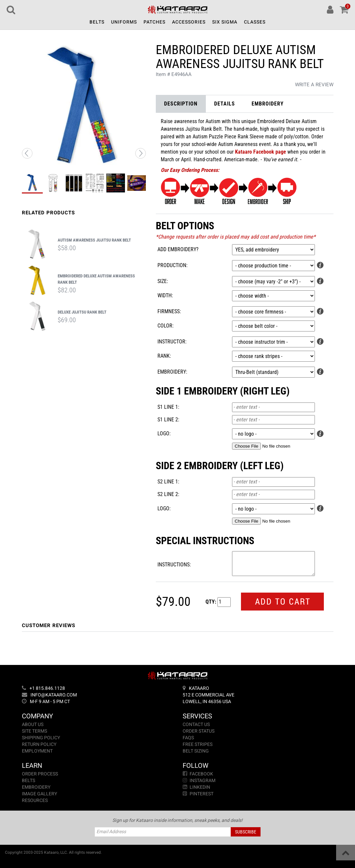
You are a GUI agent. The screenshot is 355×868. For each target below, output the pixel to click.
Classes (255, 22)
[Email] (97, 695)
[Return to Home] (178, 11)
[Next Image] (141, 153)
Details (225, 104)
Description (181, 104)
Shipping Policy (41, 738)
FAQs (188, 738)
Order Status (199, 731)
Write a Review (314, 85)
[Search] (11, 10)
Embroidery (268, 104)
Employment (37, 751)
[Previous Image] (27, 153)
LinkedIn (196, 787)
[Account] (330, 10)
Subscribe (246, 832)
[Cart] (344, 10)
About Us (33, 724)
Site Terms (34, 731)
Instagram (199, 781)
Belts (97, 22)
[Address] (258, 695)
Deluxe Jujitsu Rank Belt (82, 312)
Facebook (198, 774)
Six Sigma (225, 22)
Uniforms (124, 22)
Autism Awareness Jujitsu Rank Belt (94, 240)
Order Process (40, 774)
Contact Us (196, 724)
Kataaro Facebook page (261, 152)
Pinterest (198, 794)
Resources (35, 800)
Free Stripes (198, 744)
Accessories (189, 22)
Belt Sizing (196, 751)
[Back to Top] (346, 853)
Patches (154, 22)
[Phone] (97, 688)
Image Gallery (39, 794)
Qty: (211, 602)
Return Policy (39, 744)
